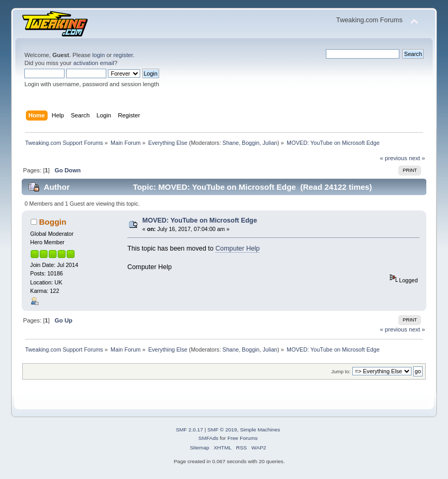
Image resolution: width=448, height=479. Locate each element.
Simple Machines (260, 430)
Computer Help (237, 248)
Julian (270, 143)
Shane (231, 143)
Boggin (250, 143)
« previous (394, 158)
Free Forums (243, 438)
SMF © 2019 (222, 430)
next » (417, 158)
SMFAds (208, 438)
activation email (93, 63)
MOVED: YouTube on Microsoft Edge (200, 220)
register (123, 55)
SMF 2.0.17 (189, 430)
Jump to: (341, 371)
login (98, 55)
